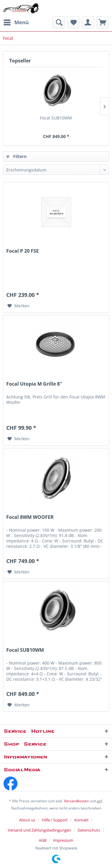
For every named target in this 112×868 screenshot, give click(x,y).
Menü (16, 22)
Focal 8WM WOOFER (30, 517)
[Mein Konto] (88, 22)
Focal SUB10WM (56, 118)
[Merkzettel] (73, 22)
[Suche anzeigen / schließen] (59, 22)
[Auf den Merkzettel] (19, 306)
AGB (43, 840)
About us (27, 820)
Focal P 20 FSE (23, 251)
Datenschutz (89, 830)
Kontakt (82, 820)
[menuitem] (16, 22)
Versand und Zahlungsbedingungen (39, 830)
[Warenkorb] (102, 22)
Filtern (16, 156)
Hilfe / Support (55, 820)
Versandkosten (76, 801)
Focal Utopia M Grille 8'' (34, 384)
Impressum (63, 840)
